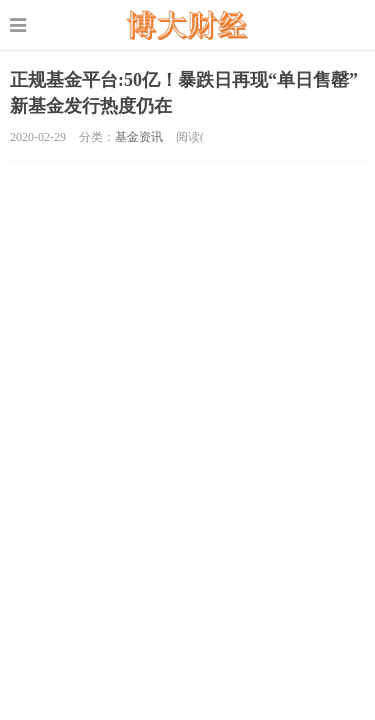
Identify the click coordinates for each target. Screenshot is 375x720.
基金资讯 (139, 137)
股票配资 (187, 25)
